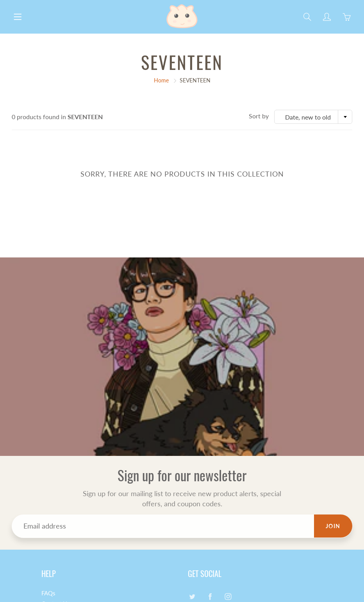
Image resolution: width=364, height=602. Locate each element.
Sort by (259, 116)
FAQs (48, 593)
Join (333, 526)
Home (161, 80)
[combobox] (313, 117)
